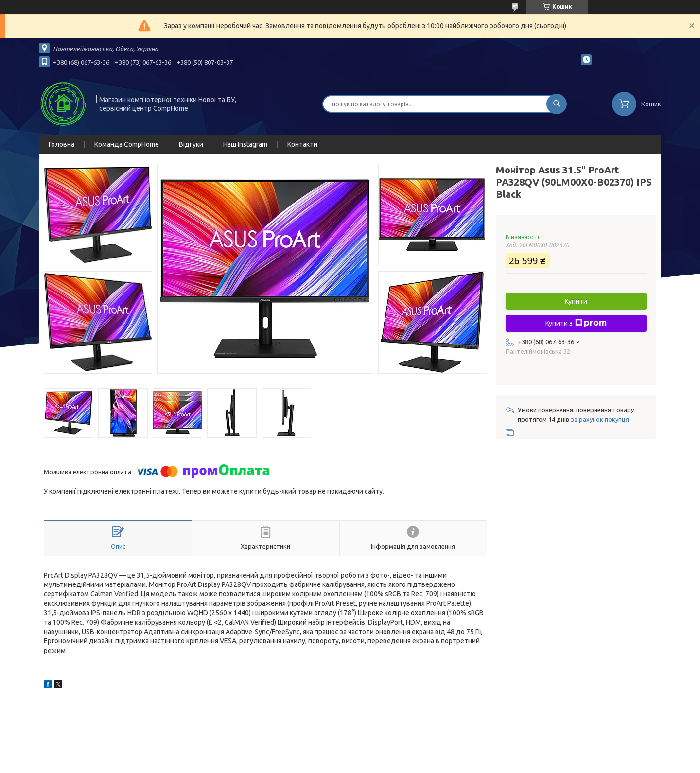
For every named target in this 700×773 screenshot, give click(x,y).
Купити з (576, 323)
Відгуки (191, 144)
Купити (576, 301)
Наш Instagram (245, 144)
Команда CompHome (127, 144)
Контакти (302, 144)
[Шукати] (557, 104)
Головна (61, 144)
